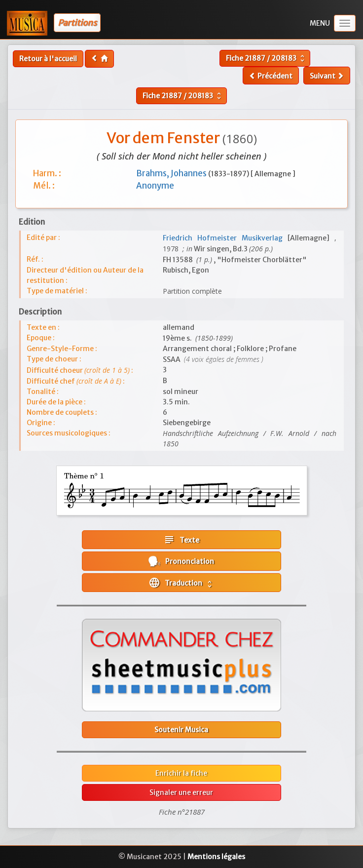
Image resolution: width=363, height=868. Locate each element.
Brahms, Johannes (172, 173)
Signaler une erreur (181, 792)
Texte (181, 540)
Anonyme (155, 186)
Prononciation (181, 561)
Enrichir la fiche (181, 773)
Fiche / (266, 58)
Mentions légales (216, 857)
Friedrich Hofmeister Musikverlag (225, 238)
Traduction (181, 583)
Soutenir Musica (181, 730)
